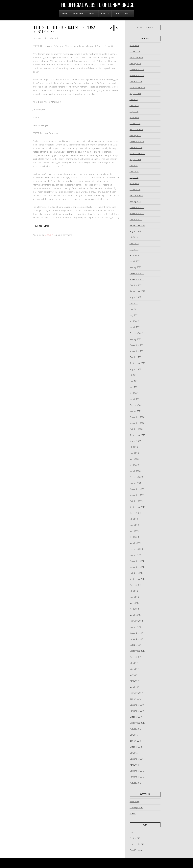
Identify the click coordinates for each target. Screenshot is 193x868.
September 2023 (137, 225)
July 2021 (134, 375)
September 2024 (137, 153)
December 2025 (137, 70)
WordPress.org (136, 850)
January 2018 (135, 627)
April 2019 (134, 537)
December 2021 (137, 345)
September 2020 (137, 435)
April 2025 (134, 118)
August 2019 (135, 513)
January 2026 (135, 64)
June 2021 (134, 381)
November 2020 (137, 423)
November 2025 (137, 76)
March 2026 (135, 52)
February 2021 (136, 405)
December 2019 (137, 489)
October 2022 (136, 285)
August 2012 (135, 783)
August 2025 (135, 94)
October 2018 (136, 573)
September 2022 (137, 291)
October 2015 (136, 747)
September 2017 (137, 651)
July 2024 (134, 165)
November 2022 (137, 279)
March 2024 (135, 189)
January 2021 (135, 411)
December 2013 (137, 771)
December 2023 (137, 207)
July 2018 (134, 591)
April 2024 (134, 183)
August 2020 (135, 441)
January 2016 (135, 741)
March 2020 (135, 471)
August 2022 (135, 297)
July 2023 (134, 237)
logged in (49, 235)
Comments (137, 844)
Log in (132, 832)
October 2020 (136, 429)
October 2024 (136, 148)
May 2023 (134, 249)
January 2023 (135, 267)
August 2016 (135, 729)
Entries (135, 838)
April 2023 (134, 255)
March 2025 (135, 124)
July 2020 (134, 447)
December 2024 (137, 141)
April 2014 (134, 765)
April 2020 (134, 465)
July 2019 (134, 519)
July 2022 (134, 303)
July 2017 (134, 663)
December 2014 (137, 759)
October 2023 (136, 219)
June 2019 (134, 525)
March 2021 (135, 399)
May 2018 (134, 603)
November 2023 (137, 213)
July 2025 (134, 100)
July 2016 (134, 735)
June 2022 (134, 309)
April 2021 (134, 393)
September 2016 (137, 723)
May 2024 (134, 178)
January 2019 (135, 555)
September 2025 (137, 88)
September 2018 (137, 579)
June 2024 (134, 171)
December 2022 (137, 273)
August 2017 (135, 657)
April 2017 (134, 681)
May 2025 (134, 112)
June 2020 (134, 453)
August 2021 (135, 369)
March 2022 (135, 327)
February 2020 (136, 477)
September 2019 (137, 507)
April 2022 (134, 321)
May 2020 (134, 459)
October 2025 (136, 82)
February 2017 (136, 693)
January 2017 (135, 699)
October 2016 (136, 717)
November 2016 (137, 711)
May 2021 (134, 387)
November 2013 (137, 777)
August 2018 (135, 585)
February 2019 (136, 549)
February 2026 (136, 58)
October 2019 (136, 501)
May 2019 (134, 531)
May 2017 (134, 675)
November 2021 (137, 351)
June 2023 (134, 243)
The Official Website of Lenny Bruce (97, 5)
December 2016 (137, 705)
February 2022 (136, 333)
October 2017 (136, 645)
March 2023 (135, 261)
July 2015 (134, 753)
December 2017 (137, 633)
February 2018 (136, 621)
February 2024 (136, 195)
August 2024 (135, 159)
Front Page (135, 801)
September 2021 (137, 363)
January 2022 (135, 339)
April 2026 (134, 46)
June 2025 (134, 105)
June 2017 (134, 669)
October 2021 (136, 357)
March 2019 (135, 543)
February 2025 (136, 129)
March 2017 (135, 687)
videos (133, 813)
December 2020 (137, 417)
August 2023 (135, 231)
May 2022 (134, 315)
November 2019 (137, 495)
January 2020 (135, 483)
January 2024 (135, 201)
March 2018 (135, 615)
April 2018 (134, 609)
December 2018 (137, 561)
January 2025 (135, 135)
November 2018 (137, 567)
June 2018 (134, 597)
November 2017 (137, 639)
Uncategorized (136, 807)
